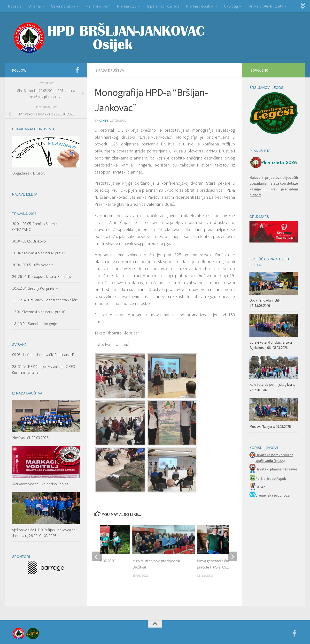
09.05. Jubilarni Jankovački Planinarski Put (45, 355)
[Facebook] (77, 70)
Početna (15, 6)
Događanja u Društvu (29, 173)
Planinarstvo (127, 6)
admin (103, 121)
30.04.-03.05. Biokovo (29, 241)
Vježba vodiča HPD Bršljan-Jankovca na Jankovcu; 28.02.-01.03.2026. (44, 533)
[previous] (97, 556)
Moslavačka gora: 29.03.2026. (270, 427)
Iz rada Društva (109, 70)
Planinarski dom (98, 6)
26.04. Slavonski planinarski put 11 (39, 253)
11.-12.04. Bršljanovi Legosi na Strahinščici (45, 300)
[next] (232, 556)
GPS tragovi (233, 6)
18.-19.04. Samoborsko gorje (35, 324)
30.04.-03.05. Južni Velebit (32, 265)
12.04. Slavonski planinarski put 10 (39, 312)
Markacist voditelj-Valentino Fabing (40, 484)
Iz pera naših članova (163, 6)
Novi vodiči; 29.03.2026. (31, 438)
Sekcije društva (63, 6)
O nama (35, 6)
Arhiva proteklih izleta (266, 6)
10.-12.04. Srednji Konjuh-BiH (35, 288)
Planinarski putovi (200, 6)
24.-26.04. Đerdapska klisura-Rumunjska (43, 276)
